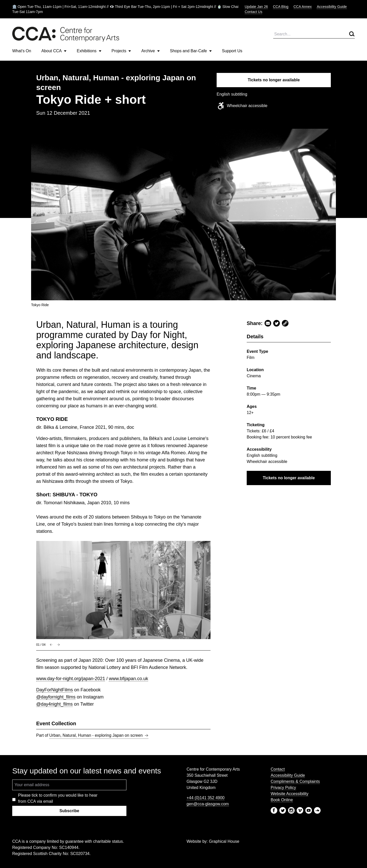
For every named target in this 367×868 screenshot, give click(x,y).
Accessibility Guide (332, 7)
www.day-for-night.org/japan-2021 (71, 679)
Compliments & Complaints (295, 781)
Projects (121, 51)
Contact (278, 769)
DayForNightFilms (55, 690)
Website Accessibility (290, 794)
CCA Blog (281, 7)
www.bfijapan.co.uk (128, 679)
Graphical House (224, 841)
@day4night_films (54, 704)
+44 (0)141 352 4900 (206, 798)
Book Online (282, 800)
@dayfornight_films (56, 697)
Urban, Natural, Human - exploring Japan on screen (99, 735)
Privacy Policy (283, 788)
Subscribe (69, 811)
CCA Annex (303, 7)
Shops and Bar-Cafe (191, 51)
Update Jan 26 (256, 7)
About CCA (54, 51)
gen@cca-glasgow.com (208, 804)
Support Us (232, 51)
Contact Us (253, 12)
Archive (150, 51)
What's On (22, 51)
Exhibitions (89, 51)
